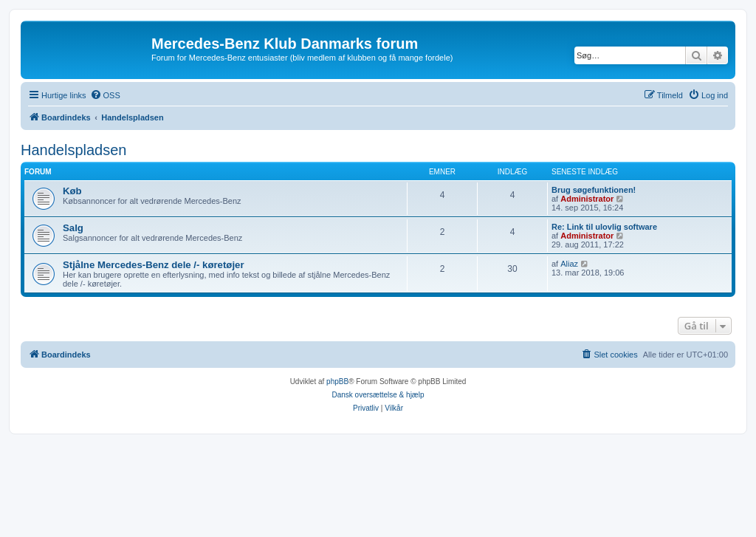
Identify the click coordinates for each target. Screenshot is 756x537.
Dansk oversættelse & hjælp (378, 395)
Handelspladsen (73, 150)
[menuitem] (105, 95)
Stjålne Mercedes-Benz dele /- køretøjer (154, 265)
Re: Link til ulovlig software (604, 227)
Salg (73, 228)
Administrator (587, 199)
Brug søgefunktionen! (594, 190)
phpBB (337, 382)
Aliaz (569, 264)
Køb (72, 191)
